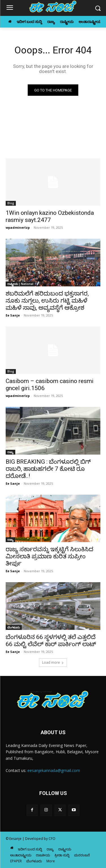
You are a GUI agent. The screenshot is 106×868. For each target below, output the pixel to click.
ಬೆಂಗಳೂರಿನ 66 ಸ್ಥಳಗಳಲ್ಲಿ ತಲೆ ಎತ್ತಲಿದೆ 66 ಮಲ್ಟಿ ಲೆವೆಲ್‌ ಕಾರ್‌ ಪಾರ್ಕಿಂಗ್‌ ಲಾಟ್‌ (51, 641)
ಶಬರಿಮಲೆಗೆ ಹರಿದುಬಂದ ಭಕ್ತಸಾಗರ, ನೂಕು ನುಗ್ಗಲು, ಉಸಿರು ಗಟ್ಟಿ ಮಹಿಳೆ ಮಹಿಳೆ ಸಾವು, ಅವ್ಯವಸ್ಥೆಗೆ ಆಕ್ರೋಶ (47, 301)
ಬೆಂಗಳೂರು (14, 627)
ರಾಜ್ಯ (10, 452)
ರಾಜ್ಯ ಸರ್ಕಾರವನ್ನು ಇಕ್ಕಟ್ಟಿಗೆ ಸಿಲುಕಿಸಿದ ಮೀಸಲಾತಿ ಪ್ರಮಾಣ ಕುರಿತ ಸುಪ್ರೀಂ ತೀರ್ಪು (49, 556)
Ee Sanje (13, 315)
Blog (11, 203)
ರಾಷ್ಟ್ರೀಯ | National (20, 284)
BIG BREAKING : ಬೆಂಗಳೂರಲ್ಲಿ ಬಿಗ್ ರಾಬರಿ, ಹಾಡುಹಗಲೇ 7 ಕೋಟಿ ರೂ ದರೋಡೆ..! (48, 469)
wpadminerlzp (18, 227)
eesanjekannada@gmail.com (54, 770)
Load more (53, 662)
